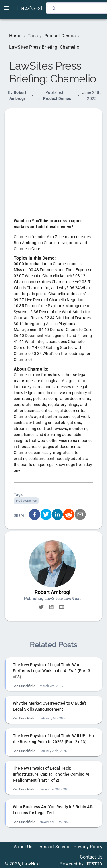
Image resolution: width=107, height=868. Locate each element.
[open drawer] (7, 8)
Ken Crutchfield (24, 686)
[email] (80, 515)
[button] (41, 607)
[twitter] (46, 515)
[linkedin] (57, 515)
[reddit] (69, 515)
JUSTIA (94, 864)
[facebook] (35, 515)
